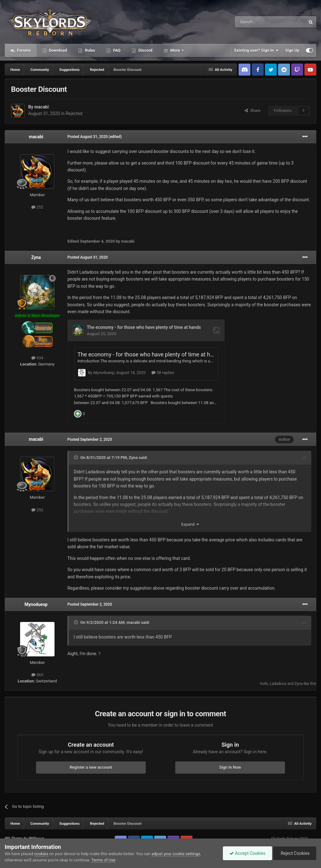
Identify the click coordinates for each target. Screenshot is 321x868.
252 (37, 207)
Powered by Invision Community (289, 834)
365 (37, 664)
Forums (24, 50)
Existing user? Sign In (257, 50)
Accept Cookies (247, 853)
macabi (41, 107)
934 (37, 358)
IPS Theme (14, 828)
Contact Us (20, 834)
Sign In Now (230, 756)
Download (58, 50)
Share (253, 110)
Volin (264, 673)
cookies (41, 854)
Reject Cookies (295, 853)
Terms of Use (103, 860)
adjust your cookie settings (176, 854)
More (175, 50)
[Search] (255, 22)
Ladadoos (278, 673)
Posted (88, 137)
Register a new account (91, 756)
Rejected (74, 113)
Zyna (36, 257)
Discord (145, 50)
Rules (89, 50)
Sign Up (292, 50)
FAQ (116, 50)
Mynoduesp (36, 593)
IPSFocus (36, 828)
